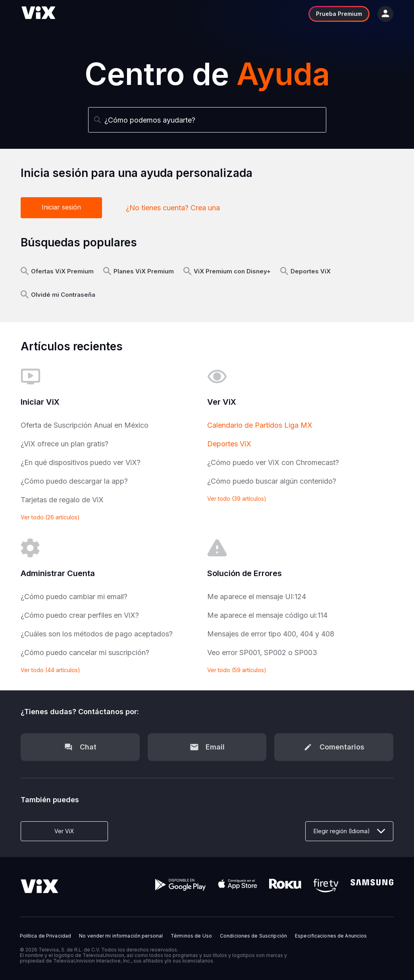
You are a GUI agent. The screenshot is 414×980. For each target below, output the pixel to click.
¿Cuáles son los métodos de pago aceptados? (97, 634)
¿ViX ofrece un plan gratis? (65, 444)
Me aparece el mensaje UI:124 (257, 597)
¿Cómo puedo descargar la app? (74, 481)
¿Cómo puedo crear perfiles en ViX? (80, 615)
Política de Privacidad (46, 936)
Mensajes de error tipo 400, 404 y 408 (271, 634)
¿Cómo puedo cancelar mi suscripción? (85, 652)
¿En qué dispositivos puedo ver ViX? (81, 462)
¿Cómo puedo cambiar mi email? (74, 597)
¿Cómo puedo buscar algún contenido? (272, 481)
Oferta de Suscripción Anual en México (85, 425)
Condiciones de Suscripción (253, 936)
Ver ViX (64, 831)
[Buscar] (207, 120)
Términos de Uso (191, 936)
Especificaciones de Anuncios (331, 936)
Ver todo (50, 517)
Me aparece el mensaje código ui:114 (267, 615)
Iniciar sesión (61, 207)
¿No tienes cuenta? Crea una (173, 208)
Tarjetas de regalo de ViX (62, 500)
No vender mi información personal (121, 936)
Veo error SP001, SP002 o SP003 (262, 652)
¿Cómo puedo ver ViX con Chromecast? (273, 462)
